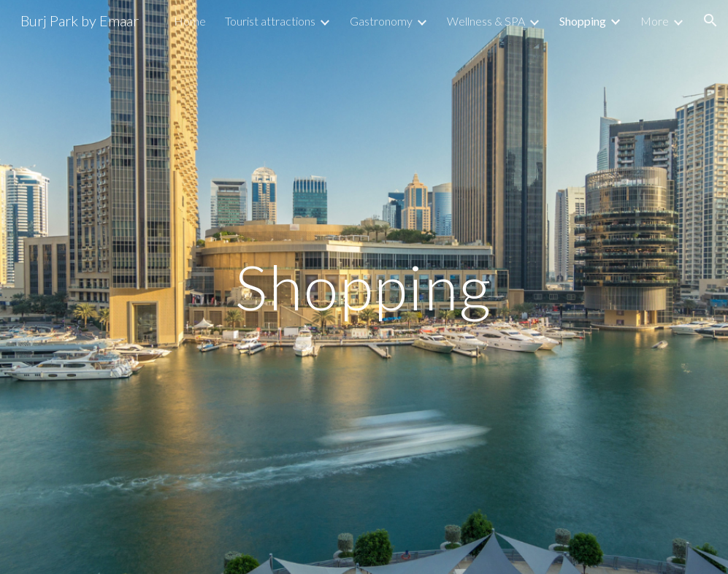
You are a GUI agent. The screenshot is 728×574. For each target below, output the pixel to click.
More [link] (655, 21)
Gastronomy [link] (381, 21)
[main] (364, 287)
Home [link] (190, 21)
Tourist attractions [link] (270, 21)
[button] (710, 20)
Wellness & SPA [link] (486, 21)
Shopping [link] (583, 21)
